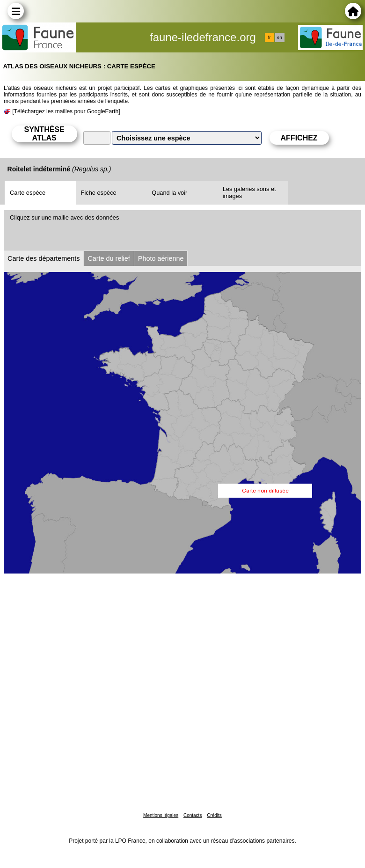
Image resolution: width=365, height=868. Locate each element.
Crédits (214, 815)
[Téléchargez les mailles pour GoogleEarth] (66, 111)
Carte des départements (44, 258)
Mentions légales (161, 815)
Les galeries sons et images (249, 192)
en (279, 37)
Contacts (193, 815)
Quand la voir (169, 193)
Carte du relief (109, 258)
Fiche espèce (99, 193)
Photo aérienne (161, 258)
